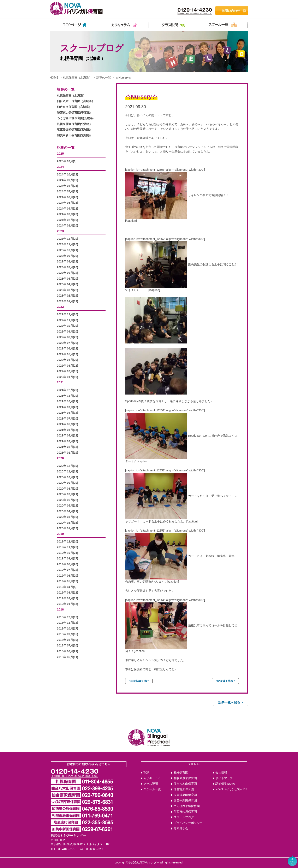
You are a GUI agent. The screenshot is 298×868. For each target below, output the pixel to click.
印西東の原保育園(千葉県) (74, 113)
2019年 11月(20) (67, 547)
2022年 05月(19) (67, 354)
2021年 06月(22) (67, 424)
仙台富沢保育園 (184, 789)
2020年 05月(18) (67, 506)
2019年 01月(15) (67, 604)
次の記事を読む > (225, 681)
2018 (60, 609)
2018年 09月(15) (67, 634)
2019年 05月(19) (67, 581)
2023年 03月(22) (67, 290)
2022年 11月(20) (67, 320)
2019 (60, 534)
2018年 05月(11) (67, 657)
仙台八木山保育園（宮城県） (76, 101)
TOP (146, 773)
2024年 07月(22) (67, 191)
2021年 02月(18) (67, 447)
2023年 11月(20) (67, 244)
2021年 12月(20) (67, 390)
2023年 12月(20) (67, 239)
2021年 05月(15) (67, 430)
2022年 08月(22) (67, 337)
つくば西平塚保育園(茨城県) (75, 118)
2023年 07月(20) (67, 267)
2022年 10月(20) (67, 326)
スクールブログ (184, 817)
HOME (54, 77)
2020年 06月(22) (67, 500)
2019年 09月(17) (67, 559)
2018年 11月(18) (67, 623)
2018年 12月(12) (67, 617)
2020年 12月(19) (67, 466)
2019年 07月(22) (67, 570)
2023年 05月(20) (67, 279)
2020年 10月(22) (67, 477)
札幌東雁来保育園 (185, 778)
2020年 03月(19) (67, 517)
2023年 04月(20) (67, 284)
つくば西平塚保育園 (187, 806)
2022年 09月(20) (67, 332)
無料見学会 (181, 828)
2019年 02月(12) (67, 598)
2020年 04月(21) (67, 511)
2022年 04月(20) (67, 360)
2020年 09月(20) (67, 483)
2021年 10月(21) (67, 401)
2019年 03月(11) (67, 593)
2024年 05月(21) (67, 203)
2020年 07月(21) (67, 494)
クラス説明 (151, 784)
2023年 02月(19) (67, 296)
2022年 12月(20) (67, 314)
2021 (60, 382)
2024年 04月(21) (67, 209)
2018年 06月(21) (67, 651)
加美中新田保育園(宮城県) (74, 135)
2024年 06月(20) (67, 197)
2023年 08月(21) (67, 262)
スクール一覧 (152, 789)
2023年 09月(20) (67, 256)
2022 (60, 307)
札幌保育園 (181, 773)
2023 (60, 231)
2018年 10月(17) (67, 629)
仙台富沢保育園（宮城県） (74, 107)
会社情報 (221, 773)
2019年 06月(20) (67, 576)
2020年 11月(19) (67, 472)
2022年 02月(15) (67, 371)
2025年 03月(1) (67, 161)
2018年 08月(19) (67, 640)
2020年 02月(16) (67, 523)
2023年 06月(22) (67, 273)
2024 (60, 167)
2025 (60, 153)
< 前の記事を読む (139, 681)
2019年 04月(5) (67, 587)
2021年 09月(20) (67, 407)
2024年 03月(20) (67, 214)
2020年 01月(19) (67, 528)
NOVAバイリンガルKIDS (231, 789)
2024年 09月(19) (67, 180)
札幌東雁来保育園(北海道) (74, 124)
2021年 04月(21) (67, 436)
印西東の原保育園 (185, 812)
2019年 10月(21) (67, 553)
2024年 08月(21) (67, 186)
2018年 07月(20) (67, 646)
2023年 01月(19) (67, 301)
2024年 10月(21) (67, 175)
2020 (60, 458)
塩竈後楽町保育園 (185, 795)
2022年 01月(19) (67, 377)
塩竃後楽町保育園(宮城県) (74, 130)
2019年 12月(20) (67, 542)
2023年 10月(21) (67, 250)
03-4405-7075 (67, 849)
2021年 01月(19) (67, 453)
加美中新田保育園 (185, 801)
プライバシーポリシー (188, 823)
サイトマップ (224, 778)
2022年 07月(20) (67, 343)
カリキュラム (152, 778)
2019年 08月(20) (67, 564)
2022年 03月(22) (67, 366)
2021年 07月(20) (67, 419)
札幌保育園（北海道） (77, 77)
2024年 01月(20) (67, 226)
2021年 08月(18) (67, 413)
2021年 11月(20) (67, 396)
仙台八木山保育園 (185, 784)
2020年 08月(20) (67, 489)
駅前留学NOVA (225, 784)
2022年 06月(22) (67, 349)
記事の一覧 (104, 77)
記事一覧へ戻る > (231, 702)
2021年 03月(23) (67, 441)
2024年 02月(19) (67, 220)
